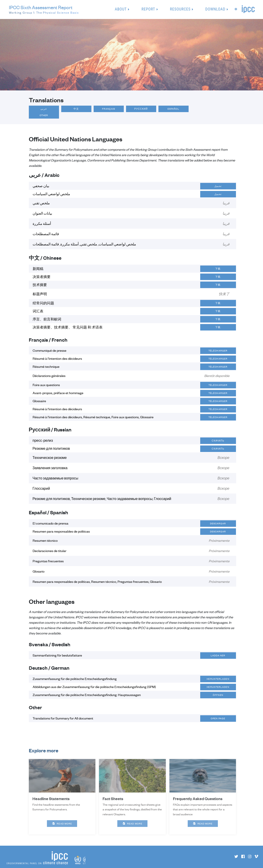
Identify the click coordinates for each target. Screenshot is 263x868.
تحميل (218, 186)
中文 (76, 109)
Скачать (218, 441)
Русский (141, 109)
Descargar (218, 523)
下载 (218, 269)
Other (44, 115)
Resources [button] (180, 9)
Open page (218, 718)
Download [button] (215, 9)
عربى (44, 109)
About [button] (121, 9)
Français (109, 109)
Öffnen (218, 695)
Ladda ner (218, 655)
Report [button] (148, 9)
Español (174, 109)
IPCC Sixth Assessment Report (44, 10)
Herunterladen (218, 679)
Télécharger (218, 351)
